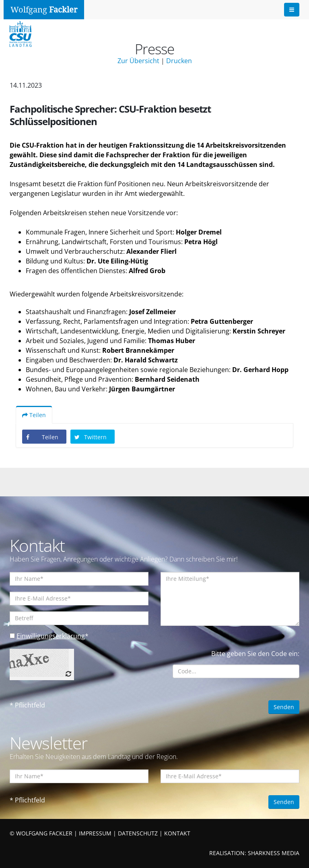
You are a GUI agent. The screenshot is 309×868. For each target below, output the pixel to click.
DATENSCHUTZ (138, 833)
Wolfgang (44, 10)
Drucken (179, 61)
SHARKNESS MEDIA (274, 853)
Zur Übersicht (138, 61)
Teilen (34, 415)
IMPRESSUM (95, 833)
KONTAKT (177, 833)
